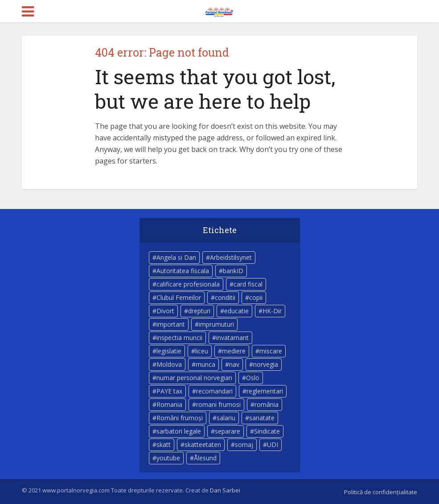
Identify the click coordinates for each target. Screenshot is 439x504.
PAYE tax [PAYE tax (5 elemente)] (169, 391)
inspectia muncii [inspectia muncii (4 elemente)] (179, 338)
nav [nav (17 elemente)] (234, 364)
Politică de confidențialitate (381, 492)
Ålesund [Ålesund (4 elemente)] (205, 458)
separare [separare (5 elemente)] (228, 431)
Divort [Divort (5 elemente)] (165, 311)
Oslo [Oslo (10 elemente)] (253, 378)
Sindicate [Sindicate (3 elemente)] (267, 431)
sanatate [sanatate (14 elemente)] (262, 418)
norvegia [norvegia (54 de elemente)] (266, 364)
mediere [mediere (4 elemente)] (234, 351)
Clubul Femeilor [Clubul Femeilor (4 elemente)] (179, 297)
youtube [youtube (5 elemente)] (168, 458)
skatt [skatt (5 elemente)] (164, 445)
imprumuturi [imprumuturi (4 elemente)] (216, 324)
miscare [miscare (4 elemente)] (271, 351)
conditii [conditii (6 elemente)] (225, 297)
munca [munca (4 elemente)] (205, 364)
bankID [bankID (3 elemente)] (233, 271)
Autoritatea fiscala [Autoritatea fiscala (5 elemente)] (183, 271)
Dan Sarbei (225, 490)
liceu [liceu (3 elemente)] (202, 351)
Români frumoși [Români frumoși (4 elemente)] (180, 418)
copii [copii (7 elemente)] (256, 297)
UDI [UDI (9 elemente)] (273, 445)
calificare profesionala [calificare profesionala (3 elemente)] (188, 284)
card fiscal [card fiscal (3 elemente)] (248, 284)
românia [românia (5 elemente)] (267, 404)
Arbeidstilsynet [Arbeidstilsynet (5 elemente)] (231, 257)
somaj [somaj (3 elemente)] (244, 445)
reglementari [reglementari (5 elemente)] (265, 391)
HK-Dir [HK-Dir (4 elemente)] (272, 311)
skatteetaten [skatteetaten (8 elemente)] (203, 445)
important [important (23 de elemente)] (171, 324)
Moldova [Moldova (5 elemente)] (169, 364)
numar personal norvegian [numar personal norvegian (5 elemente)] (194, 378)
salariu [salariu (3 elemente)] (226, 418)
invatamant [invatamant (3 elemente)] (232, 338)
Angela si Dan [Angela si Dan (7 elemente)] (176, 257)
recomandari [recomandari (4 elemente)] (214, 391)
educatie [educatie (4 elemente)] (236, 311)
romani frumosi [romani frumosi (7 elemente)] (218, 404)
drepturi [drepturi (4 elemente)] (199, 311)
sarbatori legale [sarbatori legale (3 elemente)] (179, 431)
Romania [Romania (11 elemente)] (169, 404)
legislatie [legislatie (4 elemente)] (169, 351)
